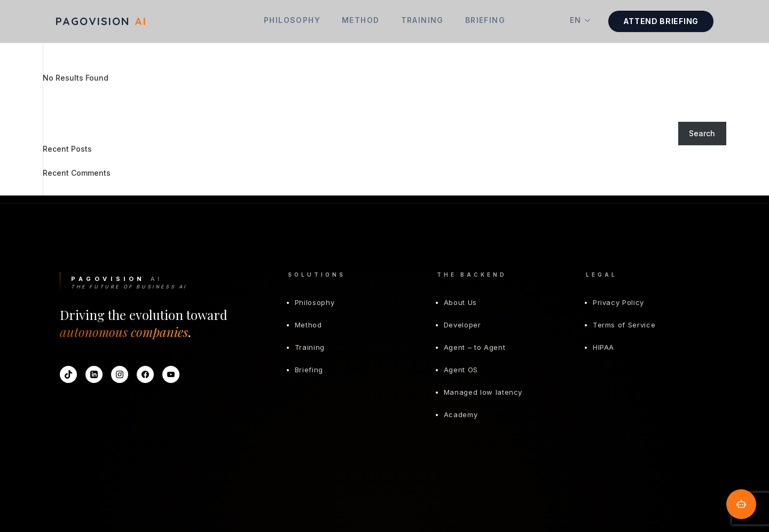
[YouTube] (171, 374)
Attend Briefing (661, 21)
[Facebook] (145, 374)
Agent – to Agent (474, 347)
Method (360, 20)
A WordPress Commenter (89, 189)
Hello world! (65, 164)
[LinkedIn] (94, 374)
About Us (460, 302)
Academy (461, 414)
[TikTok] (68, 374)
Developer (462, 325)
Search (57, 116)
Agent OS (461, 370)
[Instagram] (120, 374)
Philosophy (292, 20)
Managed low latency (483, 392)
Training (422, 20)
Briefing (485, 20)
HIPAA (603, 347)
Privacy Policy (618, 302)
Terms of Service (624, 325)
